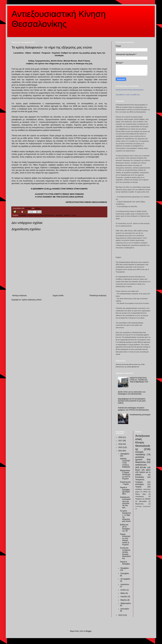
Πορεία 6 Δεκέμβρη (125, 563)
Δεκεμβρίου (125, 454)
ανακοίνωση (141, 465)
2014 (121, 451)
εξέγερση (67, 215)
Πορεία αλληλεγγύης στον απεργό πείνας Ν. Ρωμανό (125, 539)
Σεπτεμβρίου (125, 579)
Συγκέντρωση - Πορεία (125, 483)
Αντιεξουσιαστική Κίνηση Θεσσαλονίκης (41, 215)
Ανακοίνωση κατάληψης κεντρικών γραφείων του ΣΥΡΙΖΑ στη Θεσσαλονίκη (133, 409)
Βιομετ (138, 470)
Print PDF (20, 212)
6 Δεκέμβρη (23, 215)
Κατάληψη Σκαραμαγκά (143, 506)
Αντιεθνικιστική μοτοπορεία (140, 415)
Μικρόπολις (141, 462)
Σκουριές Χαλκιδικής (140, 453)
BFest (145, 492)
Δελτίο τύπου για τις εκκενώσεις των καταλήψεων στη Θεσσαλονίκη (132, 393)
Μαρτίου (124, 600)
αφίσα (148, 470)
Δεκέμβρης (59, 215)
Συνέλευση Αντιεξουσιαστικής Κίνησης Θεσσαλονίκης (125, 553)
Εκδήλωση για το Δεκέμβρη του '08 (125, 528)
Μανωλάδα (143, 501)
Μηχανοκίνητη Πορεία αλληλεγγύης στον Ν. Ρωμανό (125, 475)
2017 (121, 441)
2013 (121, 615)
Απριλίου (124, 597)
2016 (121, 444)
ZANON (148, 499)
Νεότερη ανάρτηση (19, 296)
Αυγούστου (125, 584)
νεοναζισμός (140, 496)
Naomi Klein (141, 494)
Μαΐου (123, 593)
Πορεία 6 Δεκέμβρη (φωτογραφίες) (125, 491)
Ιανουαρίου (125, 609)
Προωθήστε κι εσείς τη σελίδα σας (128, 95)
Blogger (88, 631)
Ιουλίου (124, 590)
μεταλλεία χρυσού (140, 458)
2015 (121, 447)
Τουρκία (138, 487)
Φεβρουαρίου (126, 603)
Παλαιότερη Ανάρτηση (98, 296)
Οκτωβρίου (125, 573)
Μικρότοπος (140, 504)
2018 (121, 437)
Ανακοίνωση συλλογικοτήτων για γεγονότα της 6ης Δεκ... (125, 502)
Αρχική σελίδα (58, 296)
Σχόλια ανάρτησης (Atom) (32, 300)
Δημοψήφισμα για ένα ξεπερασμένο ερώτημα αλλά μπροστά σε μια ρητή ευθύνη (132, 401)
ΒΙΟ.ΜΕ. (143, 467)
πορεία (73, 215)
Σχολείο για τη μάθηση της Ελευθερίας (143, 475)
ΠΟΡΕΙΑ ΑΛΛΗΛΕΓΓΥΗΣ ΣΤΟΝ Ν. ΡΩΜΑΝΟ (125, 463)
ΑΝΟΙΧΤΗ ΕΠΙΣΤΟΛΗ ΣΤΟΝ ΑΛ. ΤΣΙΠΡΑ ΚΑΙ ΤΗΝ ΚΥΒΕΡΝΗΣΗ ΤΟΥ (139, 380)
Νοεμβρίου (125, 568)
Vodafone (139, 499)
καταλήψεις (140, 484)
